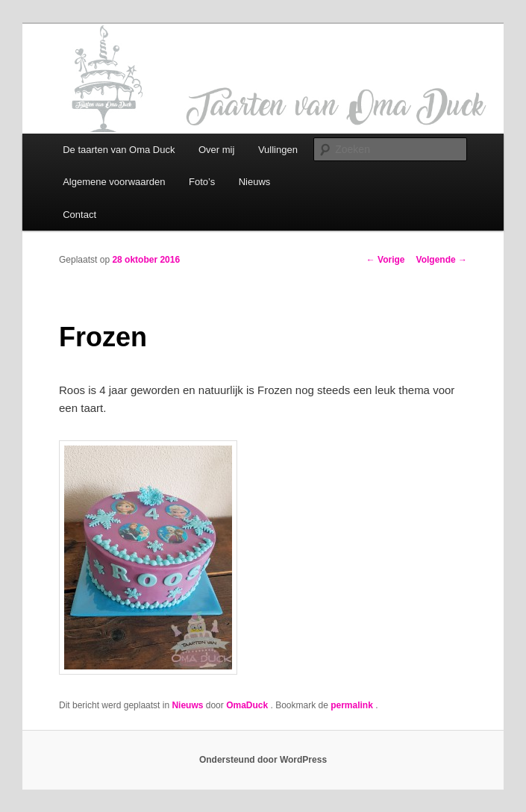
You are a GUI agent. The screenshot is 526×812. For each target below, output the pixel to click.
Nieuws (255, 182)
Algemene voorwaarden (114, 182)
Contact (79, 215)
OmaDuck (248, 705)
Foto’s (202, 182)
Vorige (386, 260)
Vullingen (278, 150)
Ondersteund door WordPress (263, 760)
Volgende (442, 260)
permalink (353, 705)
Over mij (216, 150)
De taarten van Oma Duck (119, 150)
